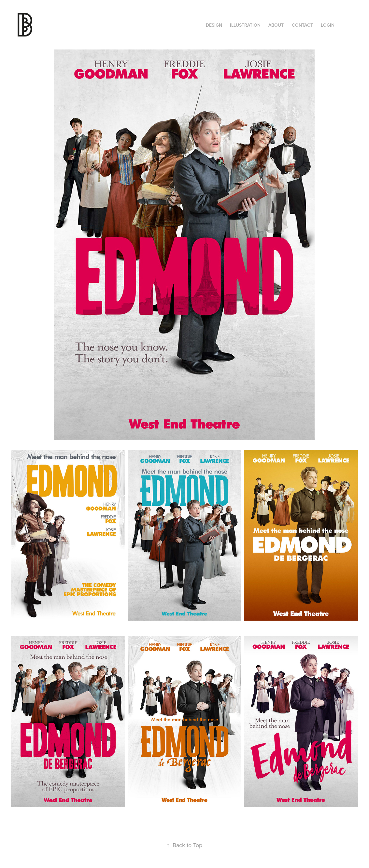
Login (328, 25)
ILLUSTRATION (245, 25)
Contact (302, 25)
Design (214, 25)
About (276, 25)
